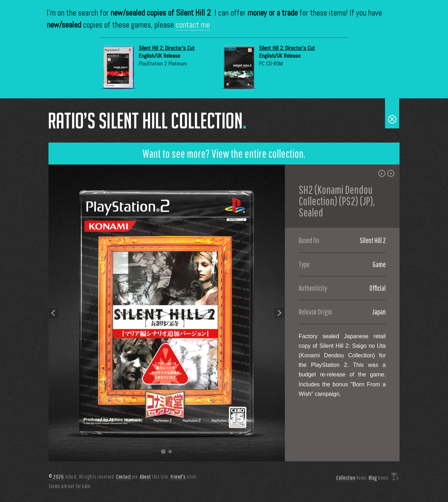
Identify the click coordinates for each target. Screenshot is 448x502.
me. (128, 477)
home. (352, 478)
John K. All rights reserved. (82, 477)
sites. (184, 477)
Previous (54, 313)
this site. (155, 477)
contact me (193, 25)
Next (280, 313)
